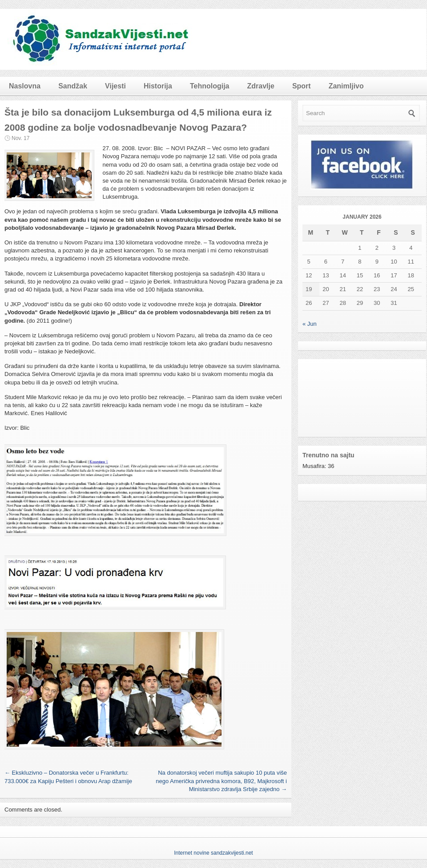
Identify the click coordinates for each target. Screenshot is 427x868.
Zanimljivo (346, 86)
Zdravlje (261, 86)
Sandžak (73, 86)
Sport (302, 86)
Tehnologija (210, 86)
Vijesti (115, 86)
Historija (158, 86)
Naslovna (25, 86)
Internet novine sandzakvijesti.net (213, 853)
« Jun (310, 324)
